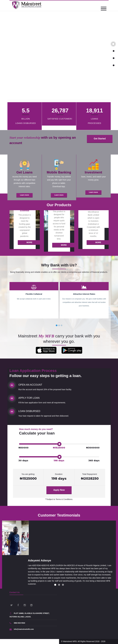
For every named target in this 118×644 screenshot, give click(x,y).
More (29, 242)
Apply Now (59, 490)
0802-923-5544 (17, 623)
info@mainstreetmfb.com (22, 629)
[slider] (59, 444)
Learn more (24, 195)
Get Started (100, 139)
